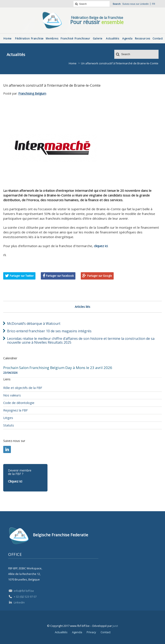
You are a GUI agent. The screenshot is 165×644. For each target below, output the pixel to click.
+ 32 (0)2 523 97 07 (25, 597)
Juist (115, 626)
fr (154, 4)
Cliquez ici (15, 481)
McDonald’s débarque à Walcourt (34, 324)
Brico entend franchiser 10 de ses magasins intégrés (49, 331)
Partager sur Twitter (22, 276)
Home (73, 63)
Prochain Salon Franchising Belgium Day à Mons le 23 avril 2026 (58, 368)
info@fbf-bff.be (24, 591)
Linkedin (144, 4)
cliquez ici (101, 246)
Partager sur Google (100, 276)
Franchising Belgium (32, 93)
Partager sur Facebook (60, 276)
